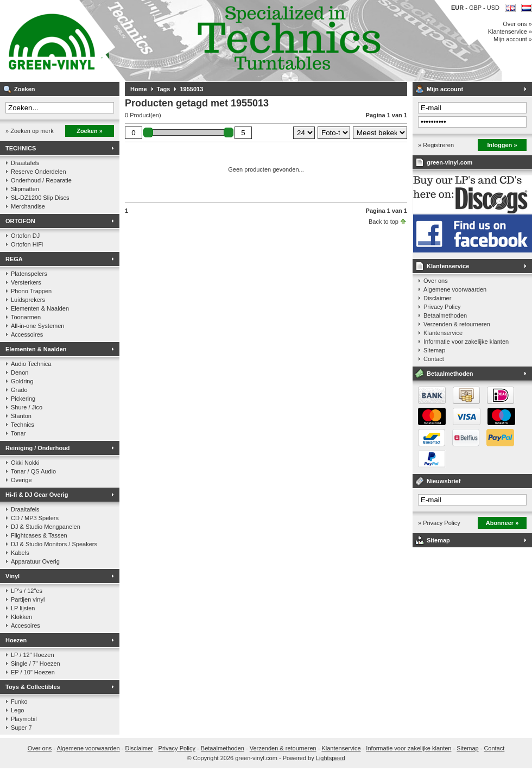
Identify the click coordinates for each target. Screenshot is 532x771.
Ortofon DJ (25, 236)
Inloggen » (502, 145)
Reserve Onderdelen (39, 172)
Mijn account (445, 89)
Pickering (23, 399)
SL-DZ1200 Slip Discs (40, 198)
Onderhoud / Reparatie (41, 180)
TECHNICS (21, 148)
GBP (476, 8)
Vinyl (12, 576)
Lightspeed (331, 758)
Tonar (18, 433)
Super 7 (21, 728)
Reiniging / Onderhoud (38, 448)
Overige (21, 480)
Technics (23, 425)
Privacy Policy (442, 307)
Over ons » (517, 24)
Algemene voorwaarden (455, 289)
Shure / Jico (27, 407)
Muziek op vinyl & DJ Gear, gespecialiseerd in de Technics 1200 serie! (144, 41)
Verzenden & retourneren (457, 324)
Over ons (436, 281)
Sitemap (434, 350)
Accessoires (27, 334)
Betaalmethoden (445, 315)
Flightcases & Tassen (39, 535)
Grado (19, 390)
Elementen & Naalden (40, 308)
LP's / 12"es (27, 591)
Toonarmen (26, 317)
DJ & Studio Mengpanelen (46, 527)
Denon (20, 372)
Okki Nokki (25, 463)
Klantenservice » (510, 31)
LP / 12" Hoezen (33, 655)
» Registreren (436, 145)
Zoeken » (90, 131)
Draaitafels (25, 163)
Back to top (384, 222)
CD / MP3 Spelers (35, 518)
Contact (434, 359)
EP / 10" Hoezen (33, 672)
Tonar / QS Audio (33, 471)
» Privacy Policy (439, 523)
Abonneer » (502, 523)
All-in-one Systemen (37, 326)
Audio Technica (31, 364)
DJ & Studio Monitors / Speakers (54, 544)
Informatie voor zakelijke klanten (466, 342)
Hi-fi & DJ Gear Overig (37, 495)
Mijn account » (513, 39)
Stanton (21, 416)
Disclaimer (437, 298)
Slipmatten (25, 189)
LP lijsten (23, 608)
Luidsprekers (28, 300)
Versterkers (26, 282)
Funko (19, 702)
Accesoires (26, 625)
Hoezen (16, 640)
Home (139, 89)
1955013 (191, 89)
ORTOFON (20, 221)
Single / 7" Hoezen (36, 663)
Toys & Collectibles (33, 687)
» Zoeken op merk (30, 131)
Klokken (21, 617)
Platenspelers (29, 274)
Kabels (20, 553)
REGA (14, 259)
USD (493, 8)
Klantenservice (448, 266)
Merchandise (28, 206)
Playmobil (24, 719)
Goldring (22, 381)
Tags (164, 89)
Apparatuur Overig (35, 561)
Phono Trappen (31, 291)
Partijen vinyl (28, 599)
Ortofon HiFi (27, 244)
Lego (17, 710)
